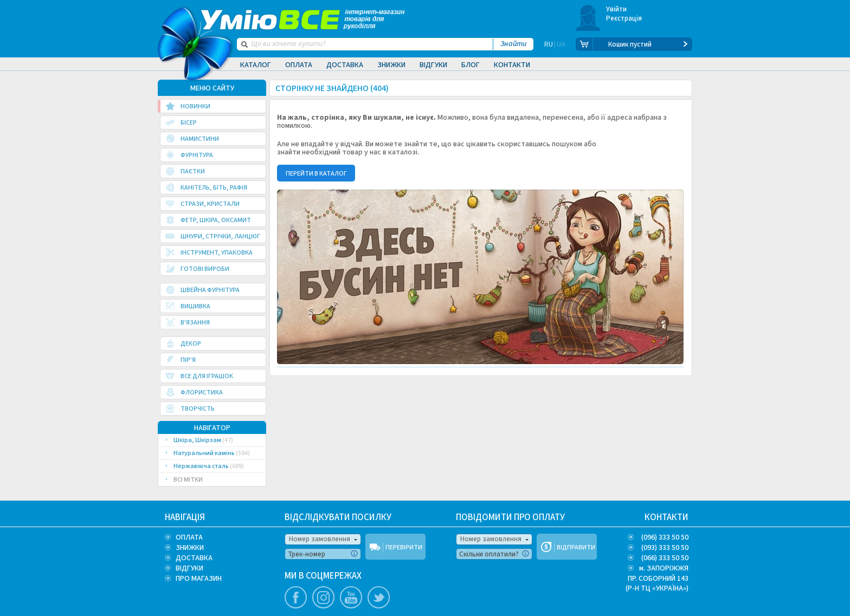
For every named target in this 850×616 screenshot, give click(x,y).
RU (549, 44)
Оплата (299, 65)
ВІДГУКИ (189, 568)
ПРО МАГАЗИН (199, 579)
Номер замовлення (320, 539)
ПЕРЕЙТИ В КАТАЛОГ (316, 174)
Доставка (345, 65)
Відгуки (433, 65)
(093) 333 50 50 (665, 548)
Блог (471, 65)
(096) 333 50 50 (665, 537)
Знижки (391, 65)
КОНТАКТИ (667, 517)
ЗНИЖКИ (190, 548)
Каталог (256, 65)
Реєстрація (624, 18)
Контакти (512, 65)
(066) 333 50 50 (665, 558)
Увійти (617, 9)
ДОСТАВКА (194, 558)
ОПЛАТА (189, 537)
